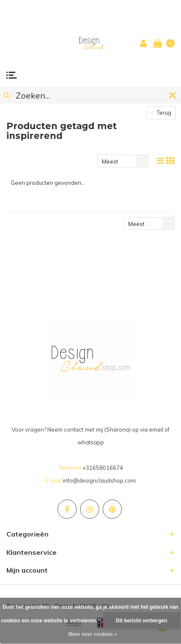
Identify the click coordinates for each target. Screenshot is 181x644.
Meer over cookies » (93, 634)
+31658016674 (103, 468)
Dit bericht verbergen (142, 621)
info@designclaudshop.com (99, 480)
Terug (161, 113)
